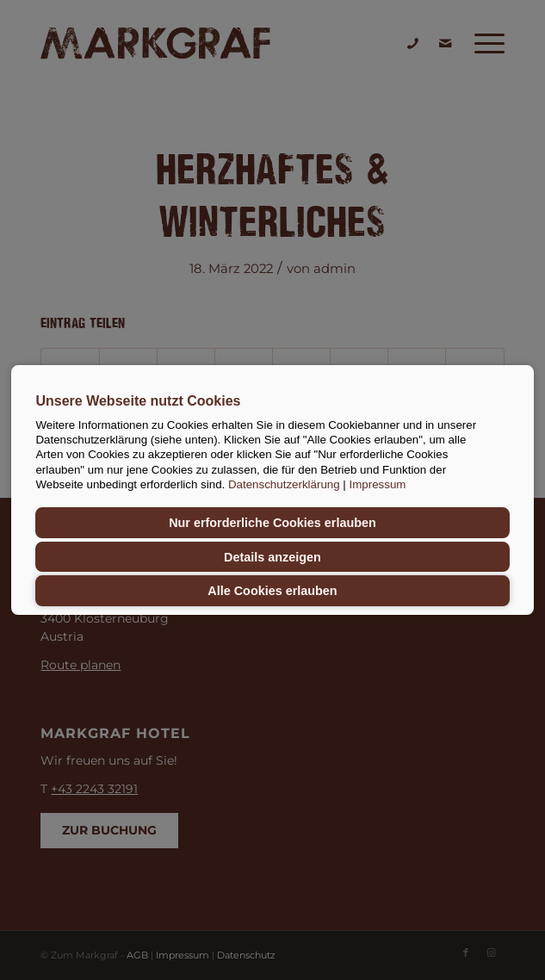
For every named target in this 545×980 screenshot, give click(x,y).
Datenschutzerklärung (284, 484)
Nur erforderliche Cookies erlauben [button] (272, 523)
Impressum (378, 484)
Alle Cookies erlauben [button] (272, 591)
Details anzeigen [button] (272, 557)
